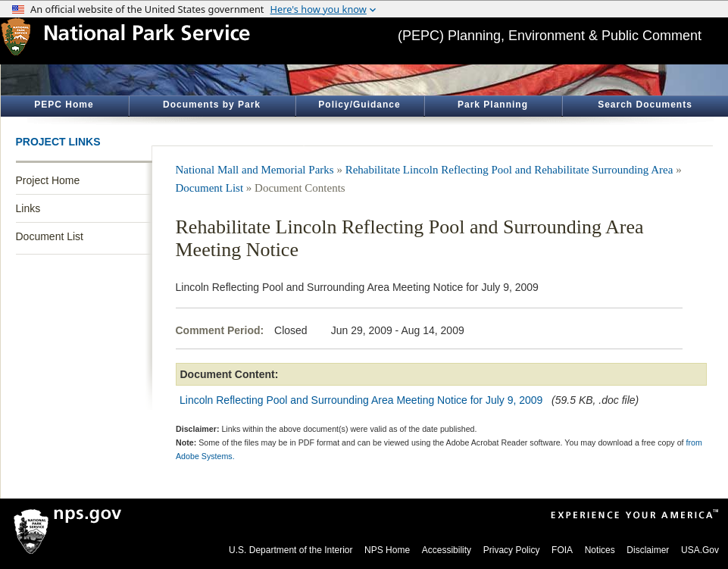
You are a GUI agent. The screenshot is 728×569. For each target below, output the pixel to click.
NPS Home (387, 550)
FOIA (562, 550)
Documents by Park (212, 105)
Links (28, 208)
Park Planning (493, 105)
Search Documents (645, 105)
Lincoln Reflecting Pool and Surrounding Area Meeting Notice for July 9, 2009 (361, 400)
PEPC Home (64, 105)
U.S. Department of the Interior (291, 550)
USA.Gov (700, 550)
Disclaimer (648, 550)
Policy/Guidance (359, 105)
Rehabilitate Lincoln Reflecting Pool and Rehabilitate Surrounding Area (509, 170)
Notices (600, 550)
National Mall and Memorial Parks (255, 170)
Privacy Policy (512, 550)
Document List (50, 236)
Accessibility (447, 550)
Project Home (48, 180)
